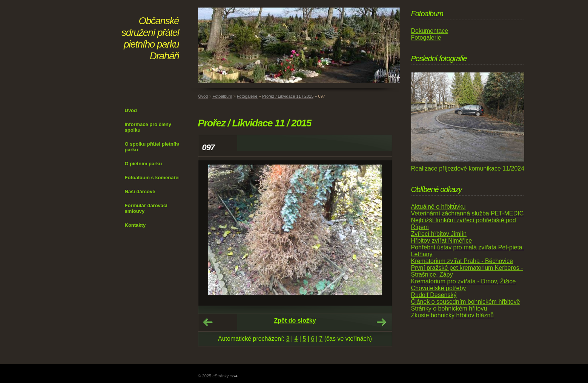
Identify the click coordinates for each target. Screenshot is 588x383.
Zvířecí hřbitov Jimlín (439, 234)
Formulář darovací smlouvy (146, 208)
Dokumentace (430, 31)
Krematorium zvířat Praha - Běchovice (462, 261)
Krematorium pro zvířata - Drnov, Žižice (464, 281)
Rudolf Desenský (434, 295)
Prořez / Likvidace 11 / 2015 (288, 96)
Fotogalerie (247, 96)
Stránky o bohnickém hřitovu (449, 308)
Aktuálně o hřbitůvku (438, 207)
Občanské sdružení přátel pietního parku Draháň (150, 38)
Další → (381, 322)
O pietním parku (144, 164)
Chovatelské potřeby (439, 288)
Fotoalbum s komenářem (154, 178)
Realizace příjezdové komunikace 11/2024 (468, 168)
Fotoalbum (222, 96)
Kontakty (135, 225)
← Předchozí (208, 322)
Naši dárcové (140, 191)
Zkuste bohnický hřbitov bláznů (453, 315)
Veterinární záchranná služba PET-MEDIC (467, 213)
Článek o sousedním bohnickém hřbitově (466, 302)
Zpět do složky (295, 321)
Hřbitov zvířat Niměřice (442, 241)
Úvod (131, 110)
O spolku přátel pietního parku (153, 147)
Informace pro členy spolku (148, 127)
